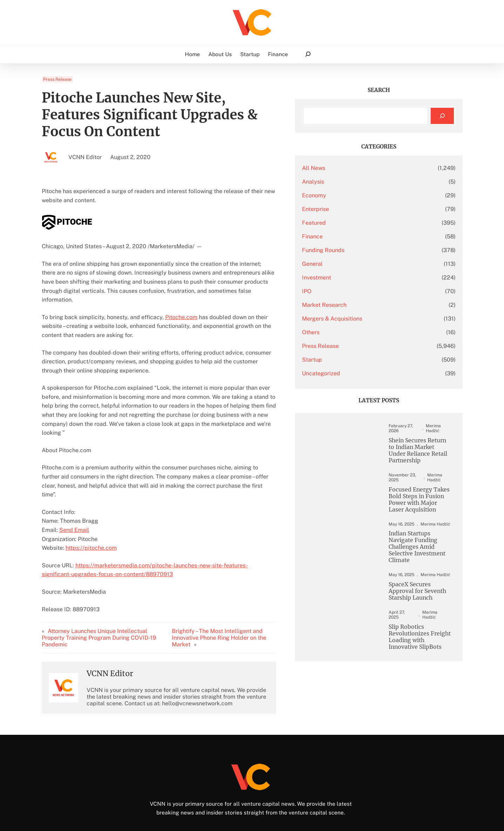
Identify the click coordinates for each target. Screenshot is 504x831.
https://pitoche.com (91, 521)
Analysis (347, 182)
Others (344, 332)
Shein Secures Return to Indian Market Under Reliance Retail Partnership (414, 446)
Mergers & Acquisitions (366, 319)
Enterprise (349, 209)
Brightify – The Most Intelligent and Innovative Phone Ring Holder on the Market (249, 607)
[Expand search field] (308, 54)
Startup (346, 360)
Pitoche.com (181, 308)
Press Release (57, 79)
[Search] (442, 116)
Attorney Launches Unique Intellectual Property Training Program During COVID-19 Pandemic (107, 607)
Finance (346, 236)
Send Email (74, 503)
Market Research (358, 305)
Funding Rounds (357, 250)
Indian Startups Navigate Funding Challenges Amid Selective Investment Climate (415, 542)
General (346, 264)
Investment (350, 278)
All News (347, 168)
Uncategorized (355, 373)
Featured (348, 223)
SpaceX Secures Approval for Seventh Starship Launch (410, 583)
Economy (348, 195)
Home (192, 54)
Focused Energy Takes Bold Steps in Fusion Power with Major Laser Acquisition (414, 496)
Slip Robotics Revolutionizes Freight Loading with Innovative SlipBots (415, 625)
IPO (340, 291)
